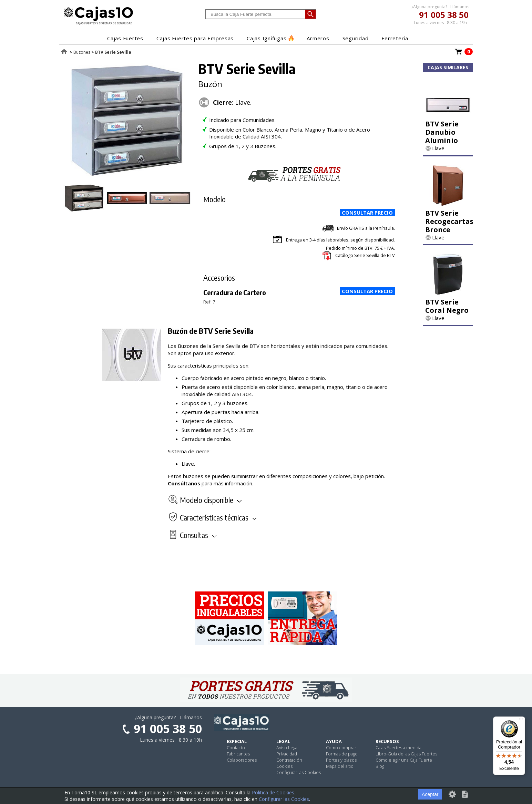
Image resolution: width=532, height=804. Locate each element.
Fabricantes (238, 754)
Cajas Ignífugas (270, 38)
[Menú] (521, 721)
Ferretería (395, 38)
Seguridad (356, 38)
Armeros (318, 38)
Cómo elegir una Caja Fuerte (404, 760)
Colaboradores (242, 760)
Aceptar (430, 794)
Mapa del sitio (340, 766)
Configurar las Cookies (299, 772)
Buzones (82, 52)
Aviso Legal (287, 748)
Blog (380, 766)
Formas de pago (342, 754)
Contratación (289, 760)
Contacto (236, 748)
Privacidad (287, 754)
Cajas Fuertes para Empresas (195, 38)
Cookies (284, 766)
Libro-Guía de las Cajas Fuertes (406, 754)
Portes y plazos (341, 760)
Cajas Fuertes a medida (398, 748)
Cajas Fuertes (125, 38)
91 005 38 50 (444, 15)
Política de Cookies (273, 792)
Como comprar (341, 748)
